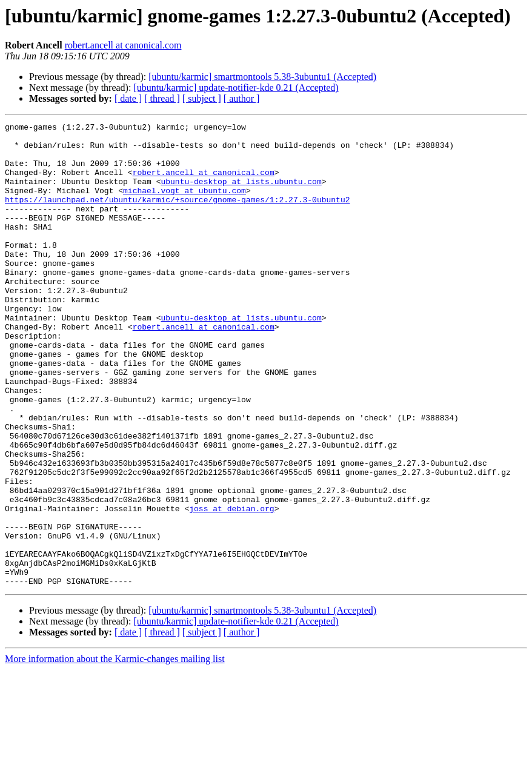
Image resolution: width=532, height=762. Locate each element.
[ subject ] (202, 98)
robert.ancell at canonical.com (123, 45)
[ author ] (242, 98)
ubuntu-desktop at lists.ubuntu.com (241, 194)
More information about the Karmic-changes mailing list (115, 751)
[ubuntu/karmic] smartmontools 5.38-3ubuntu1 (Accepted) (262, 77)
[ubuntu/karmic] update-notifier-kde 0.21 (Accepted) (236, 88)
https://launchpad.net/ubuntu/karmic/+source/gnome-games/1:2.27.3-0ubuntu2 (177, 216)
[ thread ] (162, 98)
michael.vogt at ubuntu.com (185, 205)
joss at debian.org (231, 586)
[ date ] (128, 98)
